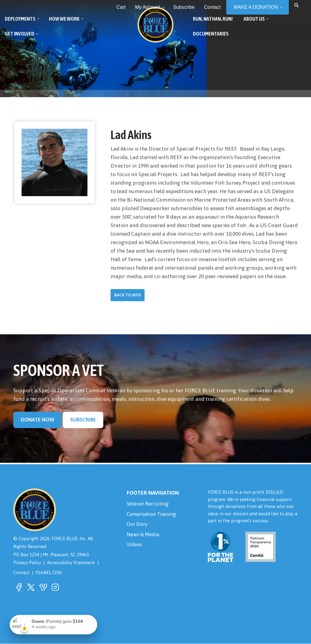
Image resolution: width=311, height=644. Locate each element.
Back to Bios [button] (128, 295)
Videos (135, 547)
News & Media (143, 536)
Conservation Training (153, 515)
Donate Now (38, 420)
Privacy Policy (27, 563)
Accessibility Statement (71, 563)
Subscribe (83, 420)
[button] (296, 5)
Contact (21, 573)
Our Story (138, 526)
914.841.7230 (49, 573)
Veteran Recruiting (149, 504)
